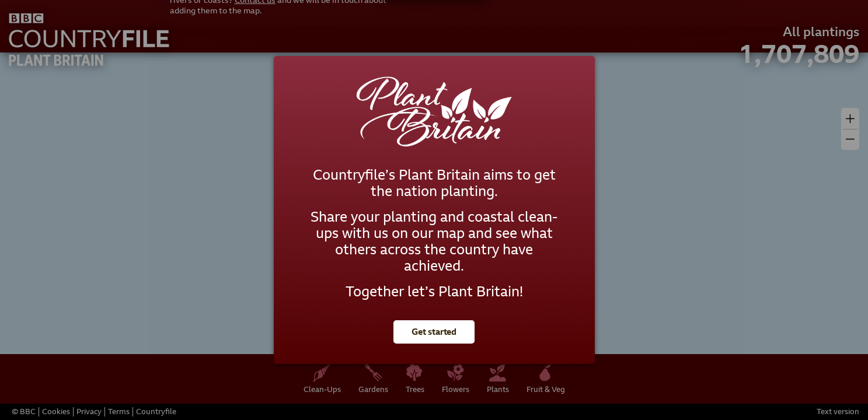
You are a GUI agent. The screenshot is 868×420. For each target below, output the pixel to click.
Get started (434, 332)
